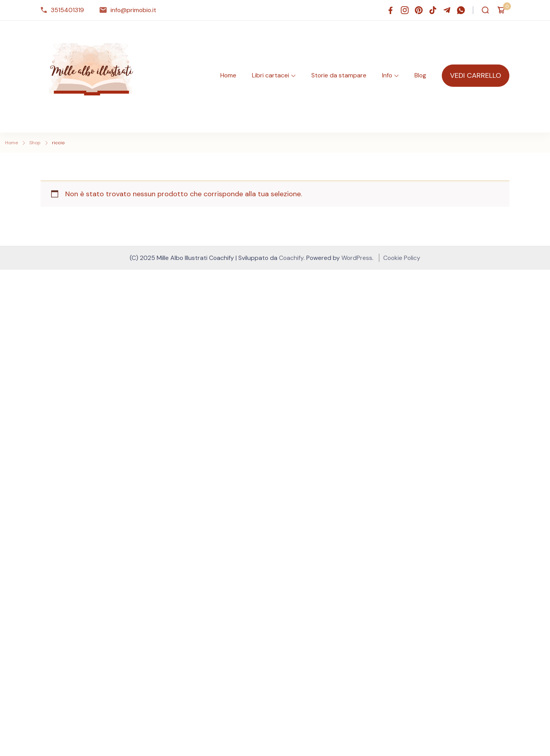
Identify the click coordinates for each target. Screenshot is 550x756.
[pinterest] (419, 10)
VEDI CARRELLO (476, 75)
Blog (420, 75)
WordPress (357, 258)
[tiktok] (433, 10)
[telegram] (447, 10)
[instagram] (405, 10)
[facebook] (391, 10)
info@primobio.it (133, 10)
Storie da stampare (339, 75)
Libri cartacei (271, 75)
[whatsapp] (461, 10)
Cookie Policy (402, 258)
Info (387, 75)
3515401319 (67, 10)
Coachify (291, 258)
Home (228, 75)
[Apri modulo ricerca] (485, 10)
